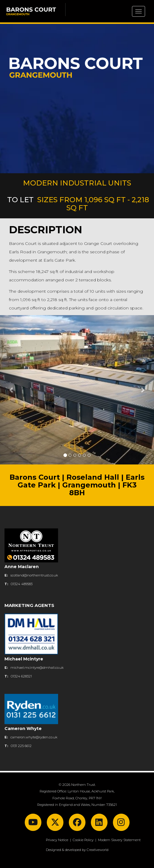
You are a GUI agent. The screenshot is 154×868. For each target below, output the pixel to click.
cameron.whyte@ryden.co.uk (34, 737)
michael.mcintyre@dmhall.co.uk (37, 668)
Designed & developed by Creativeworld (77, 850)
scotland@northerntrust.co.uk (34, 575)
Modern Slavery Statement (119, 840)
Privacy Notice (57, 840)
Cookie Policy (83, 840)
